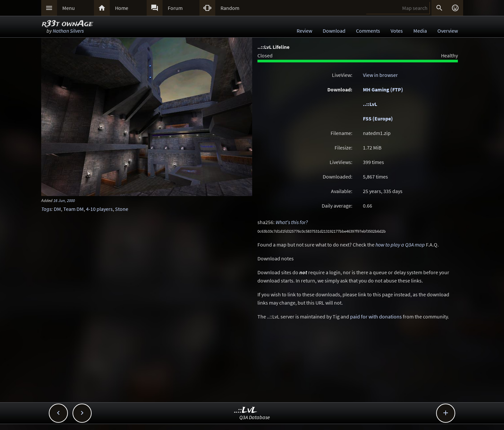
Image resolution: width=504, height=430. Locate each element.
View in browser (380, 75)
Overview (448, 31)
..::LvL (370, 104)
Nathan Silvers (68, 31)
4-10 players (99, 209)
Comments (368, 31)
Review (304, 31)
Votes (397, 31)
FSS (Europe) (378, 118)
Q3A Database (255, 417)
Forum (175, 8)
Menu (69, 8)
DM (57, 209)
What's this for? (292, 222)
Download (334, 31)
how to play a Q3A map (400, 245)
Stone (122, 209)
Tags (46, 209)
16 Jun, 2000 (64, 200)
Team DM (74, 209)
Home (122, 8)
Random (230, 8)
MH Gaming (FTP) (383, 89)
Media (420, 31)
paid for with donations (376, 316)
